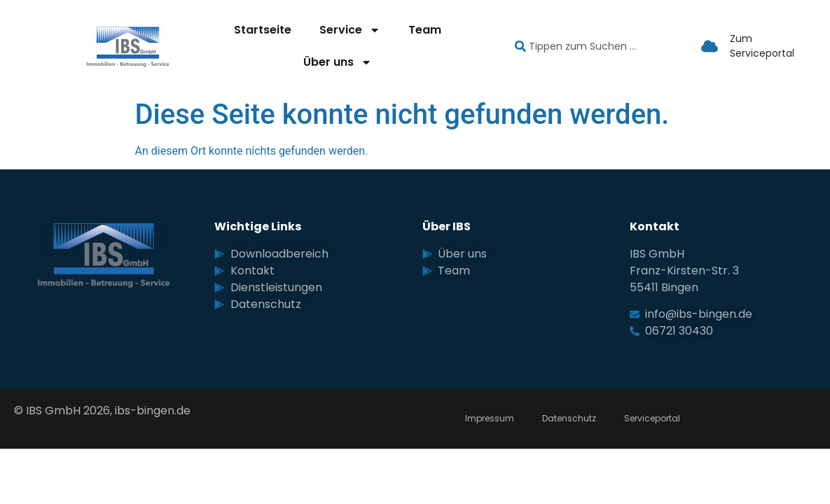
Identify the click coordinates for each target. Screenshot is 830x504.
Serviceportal (652, 418)
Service (350, 30)
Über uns (338, 62)
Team (425, 30)
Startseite (263, 30)
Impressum (490, 418)
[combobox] (595, 47)
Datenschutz (569, 418)
